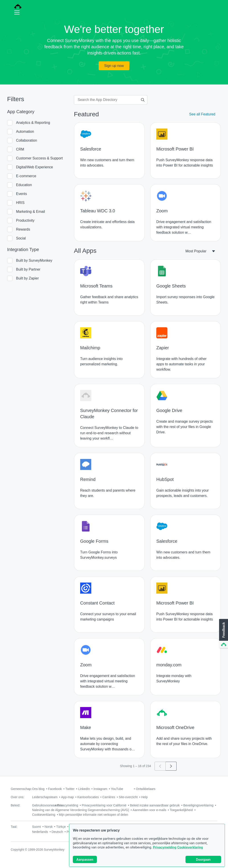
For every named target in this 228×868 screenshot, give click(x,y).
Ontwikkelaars (146, 789)
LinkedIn (84, 789)
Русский (161, 827)
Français (176, 827)
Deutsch (57, 832)
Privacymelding (165, 851)
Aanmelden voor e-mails (150, 810)
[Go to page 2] (171, 766)
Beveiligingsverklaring (198, 805)
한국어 (92, 827)
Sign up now (114, 66)
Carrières (109, 797)
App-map (67, 797)
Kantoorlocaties (88, 797)
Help (144, 797)
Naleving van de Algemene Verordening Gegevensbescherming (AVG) (81, 810)
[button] (223, 634)
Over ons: (17, 797)
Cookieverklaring (190, 851)
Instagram (100, 789)
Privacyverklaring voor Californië (104, 805)
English (191, 827)
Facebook (55, 789)
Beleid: (15, 805)
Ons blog (38, 789)
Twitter (70, 789)
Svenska (119, 827)
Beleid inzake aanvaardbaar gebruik (155, 805)
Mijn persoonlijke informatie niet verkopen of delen (93, 815)
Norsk (49, 827)
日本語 (105, 827)
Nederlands (40, 832)
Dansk (133, 827)
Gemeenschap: (21, 789)
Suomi (37, 827)
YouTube (117, 789)
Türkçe (61, 827)
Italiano (146, 827)
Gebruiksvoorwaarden (47, 805)
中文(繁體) (76, 827)
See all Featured (202, 114)
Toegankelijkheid (181, 810)
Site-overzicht (128, 797)
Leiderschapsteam (45, 797)
